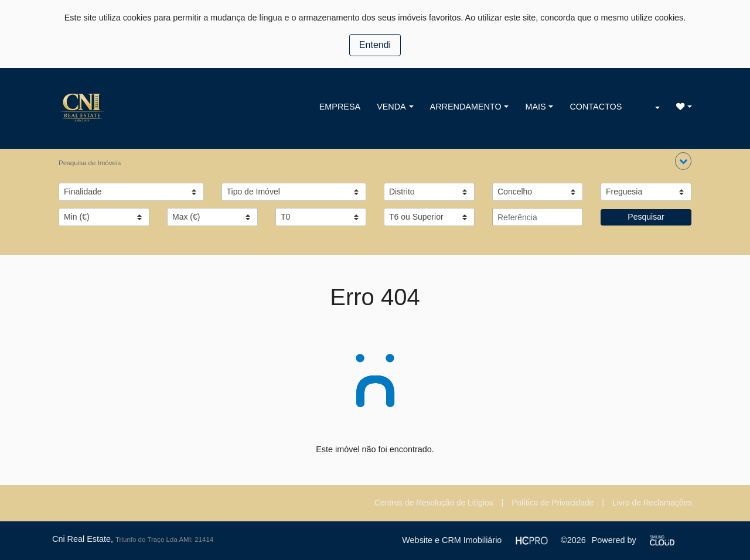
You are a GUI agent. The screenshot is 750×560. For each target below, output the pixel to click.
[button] (683, 161)
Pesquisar (646, 217)
